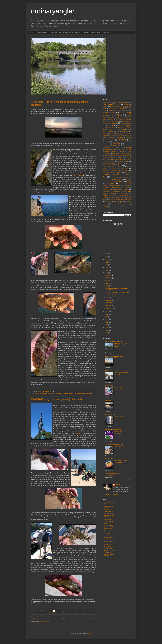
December (110, 308)
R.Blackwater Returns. (121, 358)
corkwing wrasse (58, 613)
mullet (106, 159)
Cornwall (123, 123)
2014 (106, 267)
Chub (119, 115)
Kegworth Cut (107, 148)
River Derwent (113, 175)
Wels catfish (126, 203)
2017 (106, 311)
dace (110, 126)
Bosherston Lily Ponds (115, 110)
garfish (105, 137)
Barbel (119, 104)
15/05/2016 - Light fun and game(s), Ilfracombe (57, 399)
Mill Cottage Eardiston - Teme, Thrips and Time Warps (121, 345)
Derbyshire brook (110, 128)
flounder (121, 135)
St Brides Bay (125, 193)
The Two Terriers (110, 459)
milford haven (118, 157)
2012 (106, 262)
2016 (106, 273)
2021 (106, 322)
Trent (112, 199)
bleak (122, 108)
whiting (105, 205)
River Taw (129, 180)
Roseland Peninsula (114, 186)
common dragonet (114, 121)
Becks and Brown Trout (113, 474)
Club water (126, 117)
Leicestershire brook (111, 150)
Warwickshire (115, 203)
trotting (115, 201)
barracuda (127, 104)
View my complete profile (110, 494)
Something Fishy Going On (114, 444)
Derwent (121, 128)
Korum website (109, 531)
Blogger (89, 634)
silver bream (106, 191)
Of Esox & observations (113, 371)
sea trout (119, 190)
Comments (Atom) (45, 622)
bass (46, 393)
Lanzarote (121, 148)
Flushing (127, 135)
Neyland (112, 159)
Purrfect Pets (79, 433)
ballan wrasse (40, 393)
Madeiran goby (114, 155)
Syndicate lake (107, 197)
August (109, 300)
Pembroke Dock (58, 393)
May (108, 286)
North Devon (120, 159)
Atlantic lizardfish (124, 102)
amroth (114, 102)
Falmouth (112, 133)
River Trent (118, 182)
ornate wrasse (109, 161)
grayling (122, 140)
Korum (114, 148)
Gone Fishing (109, 475)
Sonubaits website (107, 534)
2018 (106, 314)
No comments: (47, 391)
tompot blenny (89, 393)
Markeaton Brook (107, 157)
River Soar (116, 179)
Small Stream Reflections (113, 430)
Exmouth (125, 131)
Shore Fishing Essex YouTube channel (109, 515)
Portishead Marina (116, 170)
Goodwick (128, 137)
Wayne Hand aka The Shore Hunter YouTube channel (110, 553)
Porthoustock (106, 170)
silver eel (114, 191)
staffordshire (107, 195)
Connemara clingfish (126, 121)
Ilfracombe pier (67, 613)
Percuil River (111, 166)
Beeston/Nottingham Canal (117, 106)
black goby (50, 393)
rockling (121, 184)
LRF (120, 152)
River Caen (118, 172)
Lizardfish (123, 150)
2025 (106, 333)
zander (105, 207)
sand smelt (81, 393)
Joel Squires (126, 146)
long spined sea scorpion (79, 613)
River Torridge (108, 182)
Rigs (104, 172)
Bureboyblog (109, 386)
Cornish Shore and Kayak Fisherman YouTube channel (110, 509)
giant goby (111, 137)
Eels (104, 132)
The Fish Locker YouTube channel (110, 503)
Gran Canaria (110, 140)
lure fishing (128, 152)
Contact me (107, 32)
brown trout (108, 112)
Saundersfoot (125, 188)
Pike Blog (108, 400)
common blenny (49, 613)
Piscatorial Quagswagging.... (114, 342)
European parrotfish (114, 131)
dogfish (123, 130)
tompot (122, 197)
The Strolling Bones (112, 415)
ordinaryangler (53, 11)
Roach (129, 182)
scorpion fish (112, 190)
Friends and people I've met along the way (65, 32)
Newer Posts (35, 618)
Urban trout (108, 519)
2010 (106, 257)
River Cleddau (128, 172)
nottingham (128, 159)
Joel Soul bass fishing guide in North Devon (109, 527)
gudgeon (106, 142)
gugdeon (115, 142)
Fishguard (113, 135)
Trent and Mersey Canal (123, 199)
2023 (106, 327)
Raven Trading (78, 175)
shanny (126, 189)
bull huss (122, 113)
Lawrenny (128, 148)
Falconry (105, 133)
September (110, 303)
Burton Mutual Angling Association (109, 543)
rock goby (75, 393)
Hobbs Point (116, 144)
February (109, 278)
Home (31, 32)
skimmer (122, 191)
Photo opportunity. (119, 446)
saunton (105, 190)
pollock (115, 168)
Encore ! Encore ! (119, 417)
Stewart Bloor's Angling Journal (109, 538)
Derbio (120, 126)
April (108, 283)
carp (113, 115)
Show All (129, 480)
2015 (106, 270)
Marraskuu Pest (119, 402)
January (109, 275)
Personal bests (42, 32)
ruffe (128, 186)
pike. (128, 166)
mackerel (107, 153)
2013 (106, 265)
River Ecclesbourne (124, 177)
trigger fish (108, 201)
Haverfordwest (106, 144)
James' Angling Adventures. (114, 356)
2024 (106, 330)
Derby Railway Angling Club (109, 548)
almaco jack (106, 102)
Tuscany (121, 201)
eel (128, 130)
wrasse (127, 205)
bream (126, 110)
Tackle (116, 197)
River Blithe (110, 172)
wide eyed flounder (116, 205)
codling (111, 119)
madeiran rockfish (124, 155)
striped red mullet (123, 195)
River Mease (106, 180)
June (108, 297)
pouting (126, 170)
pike (119, 166)
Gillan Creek (119, 137)
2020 (106, 319)
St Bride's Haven (114, 193)
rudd (124, 186)
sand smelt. (116, 188)
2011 (106, 259)
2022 (106, 325)
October (109, 305)
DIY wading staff (114, 130)
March (108, 280)
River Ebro (114, 177)
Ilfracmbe (127, 144)
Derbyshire (128, 126)
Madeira (107, 155)
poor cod (124, 168)
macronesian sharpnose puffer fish (122, 153)
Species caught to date (92, 32)
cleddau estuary (114, 117)
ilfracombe (106, 146)
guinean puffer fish (124, 142)
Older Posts (92, 618)
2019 (106, 317)
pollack (105, 168)
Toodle (117, 485)
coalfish (105, 119)
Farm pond (119, 133)
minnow (129, 157)
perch (120, 164)
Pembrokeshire (68, 393)
